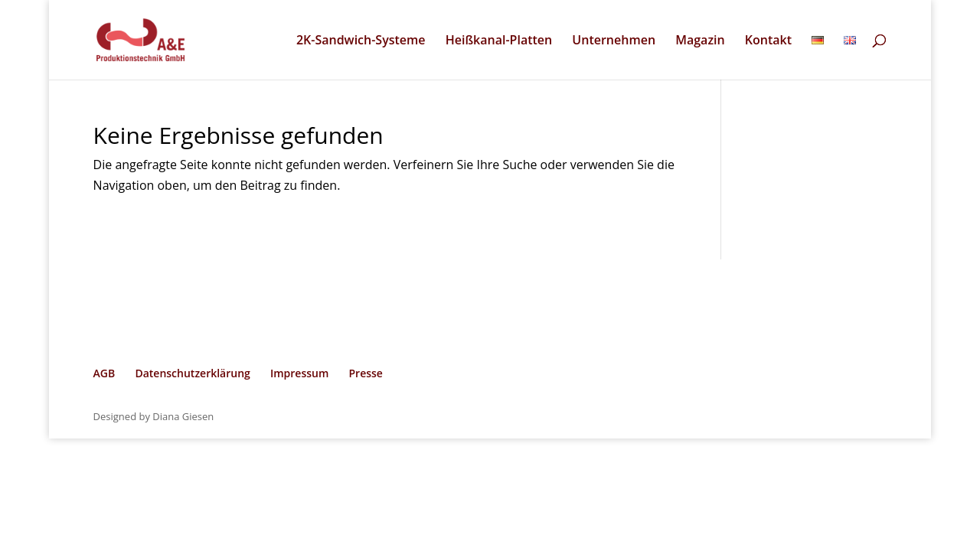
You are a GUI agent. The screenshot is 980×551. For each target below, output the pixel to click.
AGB (105, 373)
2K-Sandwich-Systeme (361, 41)
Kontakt (768, 41)
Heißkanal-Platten (499, 41)
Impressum (299, 373)
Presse (365, 373)
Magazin (700, 41)
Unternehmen (614, 41)
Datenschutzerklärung (192, 373)
